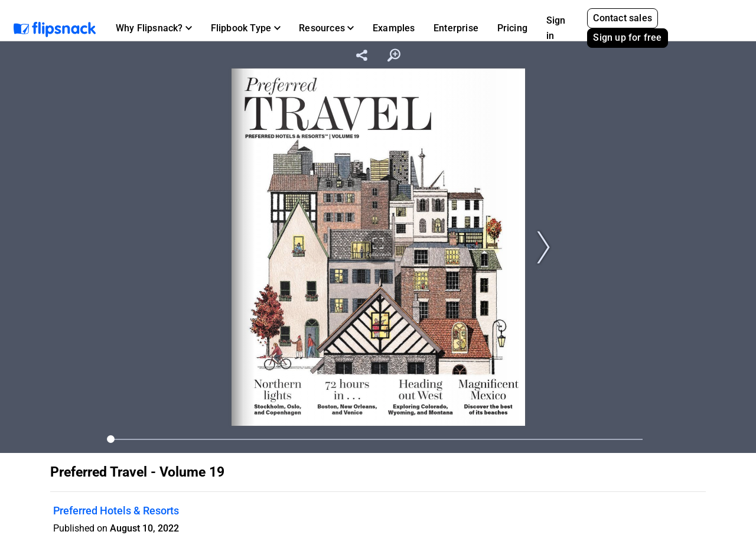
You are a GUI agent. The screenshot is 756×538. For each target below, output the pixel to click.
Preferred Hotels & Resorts (116, 511)
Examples (394, 28)
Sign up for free (627, 38)
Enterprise (456, 28)
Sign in (556, 28)
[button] (154, 28)
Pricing (512, 28)
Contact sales (623, 18)
